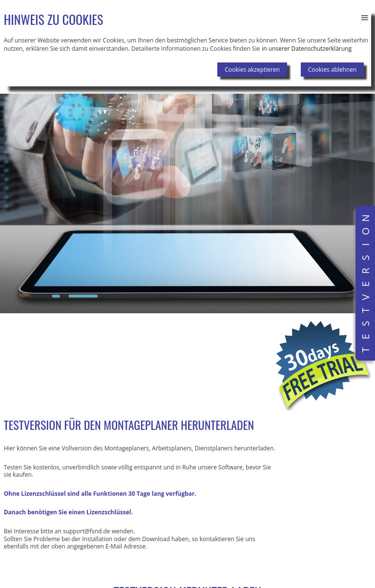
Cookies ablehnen (333, 70)
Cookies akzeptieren (252, 70)
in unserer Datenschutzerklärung (307, 49)
